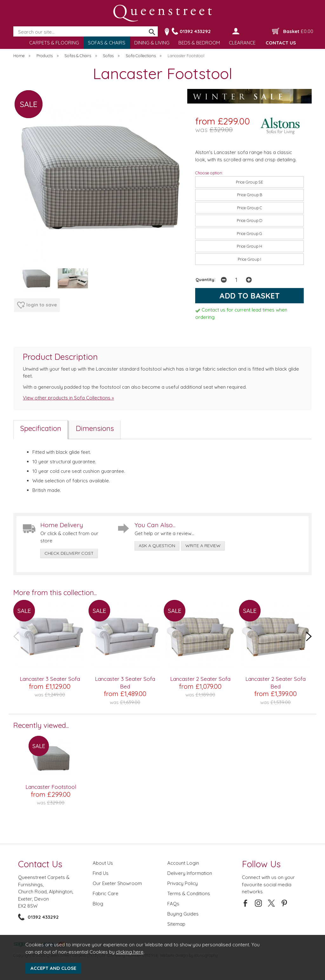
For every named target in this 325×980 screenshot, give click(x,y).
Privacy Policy (182, 883)
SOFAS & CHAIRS (107, 43)
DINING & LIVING (152, 43)
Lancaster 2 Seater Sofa (200, 679)
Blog (98, 904)
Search (14, 27)
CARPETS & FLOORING (54, 43)
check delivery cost (69, 553)
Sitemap (176, 924)
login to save (37, 305)
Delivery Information (190, 873)
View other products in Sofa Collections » (68, 398)
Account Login (183, 863)
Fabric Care (106, 893)
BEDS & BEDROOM (199, 43)
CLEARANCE (242, 43)
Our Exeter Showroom (117, 883)
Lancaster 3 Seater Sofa (50, 679)
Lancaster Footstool (51, 787)
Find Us (101, 873)
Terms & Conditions (189, 893)
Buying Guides (183, 914)
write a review (203, 546)
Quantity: (206, 279)
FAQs (173, 904)
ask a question (157, 546)
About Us (103, 863)
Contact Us (40, 864)
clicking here (130, 952)
